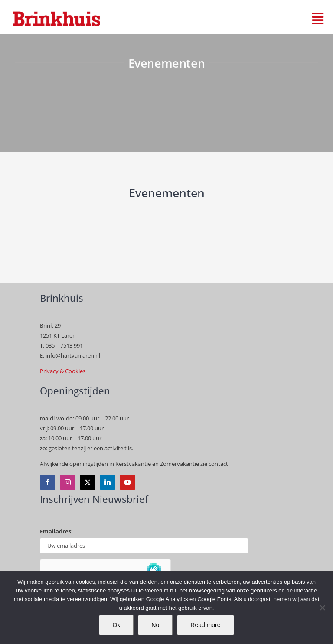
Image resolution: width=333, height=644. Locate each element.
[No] (322, 608)
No (155, 625)
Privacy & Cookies (63, 371)
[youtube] (127, 482)
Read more (205, 625)
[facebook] (48, 482)
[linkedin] (108, 482)
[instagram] (68, 482)
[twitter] (88, 482)
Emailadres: (56, 531)
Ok (116, 625)
